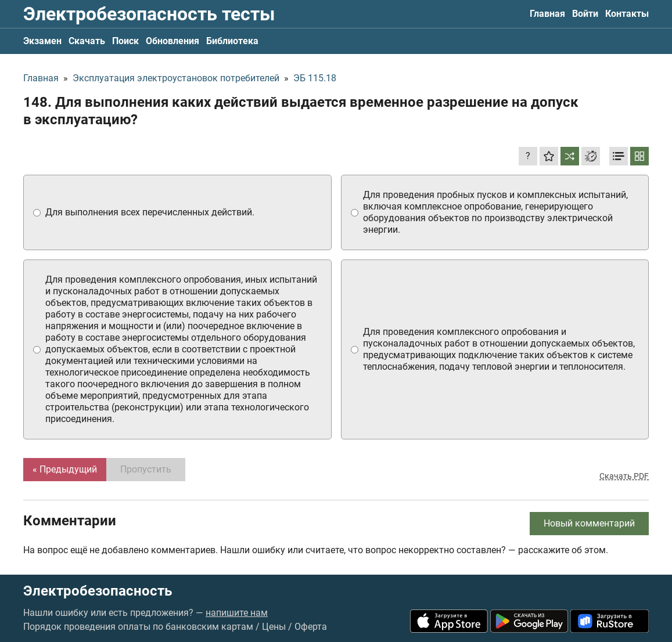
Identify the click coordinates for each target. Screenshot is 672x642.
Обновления (173, 41)
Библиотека (232, 41)
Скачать (87, 41)
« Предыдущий (65, 469)
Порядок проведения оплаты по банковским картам (138, 627)
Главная (547, 14)
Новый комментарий (589, 523)
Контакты (627, 14)
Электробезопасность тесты (149, 14)
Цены (274, 627)
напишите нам (237, 613)
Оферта (311, 627)
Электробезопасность (98, 591)
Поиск (125, 41)
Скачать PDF (624, 476)
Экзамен (42, 41)
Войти (585, 14)
